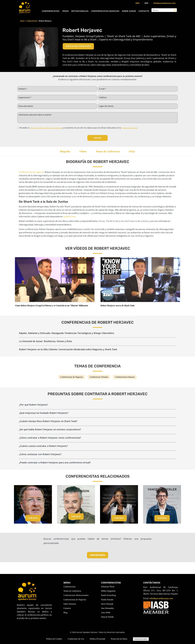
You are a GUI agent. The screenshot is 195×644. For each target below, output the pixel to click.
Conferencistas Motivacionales (76, 595)
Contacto (144, 12)
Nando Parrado (107, 600)
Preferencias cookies (141, 639)
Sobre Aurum (129, 12)
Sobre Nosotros (70, 604)
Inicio (22, 21)
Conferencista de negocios (31, 174)
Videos (82, 152)
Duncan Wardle (107, 617)
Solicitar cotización (78, 46)
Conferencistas (51, 12)
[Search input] (162, 11)
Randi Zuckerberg (108, 595)
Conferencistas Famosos (125, 374)
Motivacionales (80, 12)
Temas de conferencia (72, 591)
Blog (65, 613)
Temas (65, 12)
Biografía (61, 152)
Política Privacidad (97, 639)
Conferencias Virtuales (99, 374)
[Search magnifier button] (175, 11)
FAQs (136, 152)
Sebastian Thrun (108, 587)
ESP (146, 3)
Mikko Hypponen (108, 591)
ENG (138, 3)
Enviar (97, 138)
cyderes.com (69, 218)
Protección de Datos (119, 639)
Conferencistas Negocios (105, 12)
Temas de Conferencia (109, 152)
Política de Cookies (54, 639)
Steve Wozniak (107, 604)
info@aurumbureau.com (164, 3)
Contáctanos (98, 553)
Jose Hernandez (107, 608)
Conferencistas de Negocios (72, 374)
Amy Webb (106, 613)
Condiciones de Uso (76, 639)
